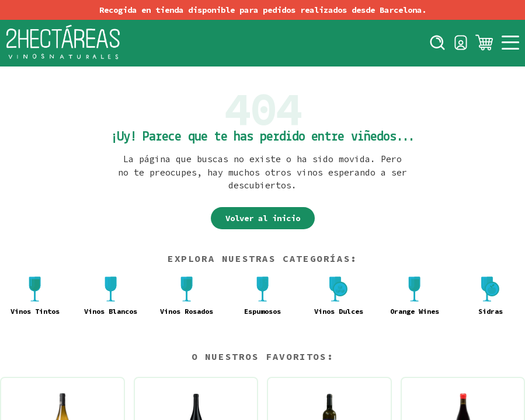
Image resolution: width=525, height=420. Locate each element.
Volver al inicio (263, 218)
